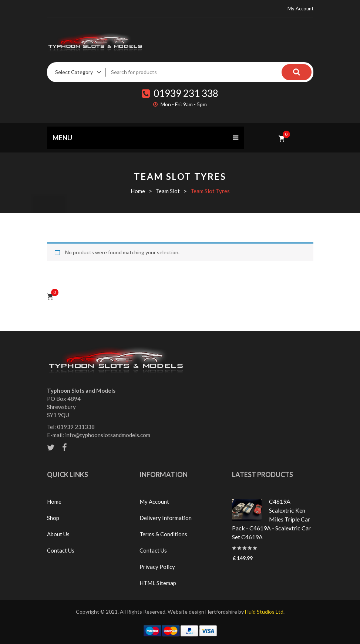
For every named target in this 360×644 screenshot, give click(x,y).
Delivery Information (166, 518)
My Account (300, 9)
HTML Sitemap (158, 583)
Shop (53, 518)
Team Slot (168, 191)
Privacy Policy (157, 567)
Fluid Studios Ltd (264, 612)
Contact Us (61, 550)
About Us (58, 534)
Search (297, 72)
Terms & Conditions (163, 534)
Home (138, 191)
